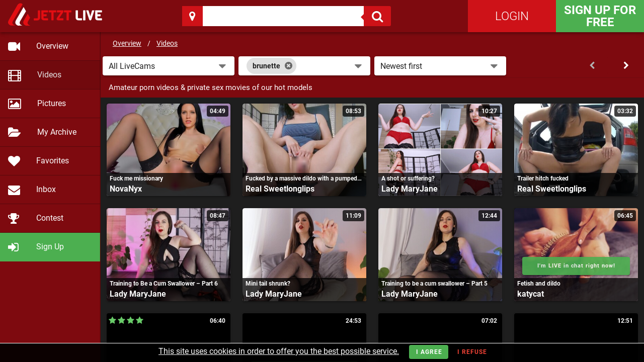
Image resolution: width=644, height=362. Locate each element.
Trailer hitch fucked (543, 178)
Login (512, 16)
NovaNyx (126, 189)
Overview (127, 43)
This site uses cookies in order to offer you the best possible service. (279, 351)
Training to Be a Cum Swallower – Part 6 (164, 284)
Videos (167, 43)
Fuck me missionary (136, 178)
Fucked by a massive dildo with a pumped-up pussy (304, 178)
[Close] (289, 66)
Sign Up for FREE (600, 16)
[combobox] (304, 66)
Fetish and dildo (539, 284)
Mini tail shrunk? (268, 284)
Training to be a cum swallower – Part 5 (434, 284)
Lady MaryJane (410, 189)
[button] (169, 66)
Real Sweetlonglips (280, 189)
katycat (531, 294)
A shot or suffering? (408, 178)
